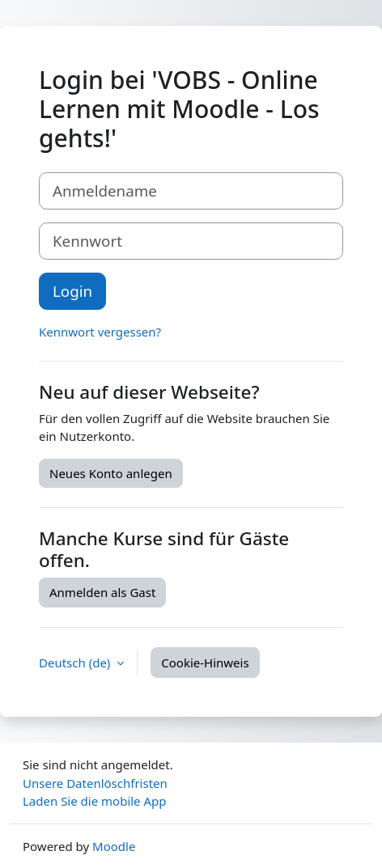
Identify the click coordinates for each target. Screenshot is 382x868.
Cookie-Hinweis (205, 663)
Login (72, 291)
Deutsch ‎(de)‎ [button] (76, 663)
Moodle (114, 846)
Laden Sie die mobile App (95, 801)
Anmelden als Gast (102, 592)
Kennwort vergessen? (100, 332)
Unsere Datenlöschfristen (95, 783)
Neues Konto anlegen (111, 473)
